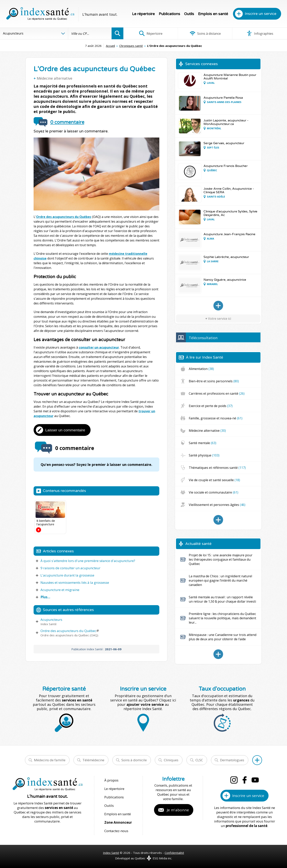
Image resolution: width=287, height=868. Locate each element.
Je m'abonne (178, 810)
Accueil (110, 46)
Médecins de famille (50, 760)
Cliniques (171, 760)
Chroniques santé (131, 46)
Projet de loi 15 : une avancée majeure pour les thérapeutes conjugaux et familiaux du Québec (221, 559)
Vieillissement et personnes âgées (217, 505)
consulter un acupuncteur (99, 347)
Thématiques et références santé (217, 468)
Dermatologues (232, 760)
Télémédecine (93, 760)
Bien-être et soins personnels (214, 381)
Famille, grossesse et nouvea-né (216, 418)
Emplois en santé (213, 14)
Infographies (260, 33)
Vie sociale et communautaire (214, 492)
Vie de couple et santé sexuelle (214, 480)
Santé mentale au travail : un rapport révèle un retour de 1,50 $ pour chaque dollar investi (222, 599)
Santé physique (204, 455)
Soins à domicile (134, 760)
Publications (169, 14)
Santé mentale (203, 443)
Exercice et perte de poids (211, 406)
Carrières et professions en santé (217, 393)
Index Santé (111, 853)
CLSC (199, 760)
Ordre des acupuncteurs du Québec (64, 217)
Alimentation (201, 369)
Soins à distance (205, 33)
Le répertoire (143, 14)
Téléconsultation (203, 338)
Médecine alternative (55, 78)
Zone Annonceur (118, 822)
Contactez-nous (116, 831)
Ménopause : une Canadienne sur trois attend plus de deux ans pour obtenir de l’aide (223, 637)
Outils (189, 14)
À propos (111, 780)
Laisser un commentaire (65, 430)
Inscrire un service (261, 14)
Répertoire (151, 33)
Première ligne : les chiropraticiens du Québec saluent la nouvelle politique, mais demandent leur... (222, 618)
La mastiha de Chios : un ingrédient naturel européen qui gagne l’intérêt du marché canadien (220, 580)
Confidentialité (174, 853)
